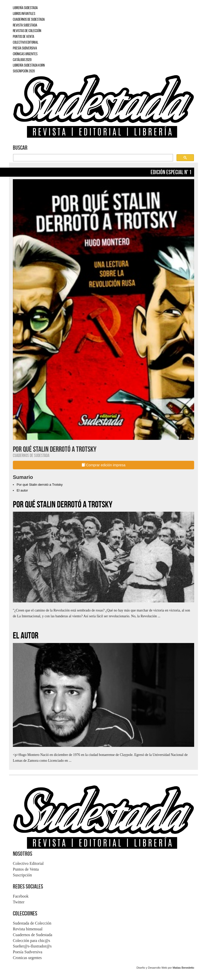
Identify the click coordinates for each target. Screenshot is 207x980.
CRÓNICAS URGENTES (25, 54)
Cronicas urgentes (27, 958)
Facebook (21, 896)
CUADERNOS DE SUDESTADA (29, 19)
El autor (22, 490)
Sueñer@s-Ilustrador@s (32, 946)
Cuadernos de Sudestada (32, 935)
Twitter (19, 902)
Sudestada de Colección (32, 923)
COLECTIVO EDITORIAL (26, 42)
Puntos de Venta (26, 869)
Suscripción (22, 875)
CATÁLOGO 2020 (22, 60)
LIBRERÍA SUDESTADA (25, 8)
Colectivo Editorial (28, 863)
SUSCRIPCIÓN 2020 (24, 71)
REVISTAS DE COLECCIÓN (27, 31)
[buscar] (93, 158)
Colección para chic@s (31, 941)
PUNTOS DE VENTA (24, 36)
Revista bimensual (28, 929)
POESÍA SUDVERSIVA (25, 48)
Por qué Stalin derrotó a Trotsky (40, 485)
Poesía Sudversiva (28, 952)
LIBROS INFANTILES (24, 13)
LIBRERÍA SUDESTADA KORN (29, 65)
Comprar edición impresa (104, 465)
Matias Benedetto (183, 968)
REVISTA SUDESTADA (25, 25)
